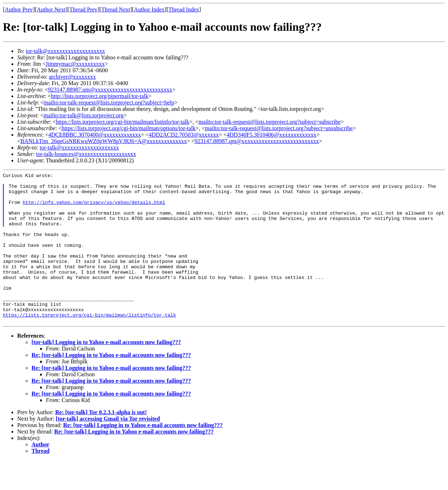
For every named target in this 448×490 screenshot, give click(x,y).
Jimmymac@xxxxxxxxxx (75, 64)
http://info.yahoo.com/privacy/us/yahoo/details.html (94, 209)
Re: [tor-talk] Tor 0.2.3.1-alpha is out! (101, 442)
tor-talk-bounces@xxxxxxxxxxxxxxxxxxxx (86, 154)
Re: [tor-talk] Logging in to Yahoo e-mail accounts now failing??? (111, 385)
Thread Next (116, 9)
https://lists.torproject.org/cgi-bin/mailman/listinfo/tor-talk (123, 122)
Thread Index (184, 9)
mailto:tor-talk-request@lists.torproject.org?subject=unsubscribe (279, 128)
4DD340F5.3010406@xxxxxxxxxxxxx (272, 135)
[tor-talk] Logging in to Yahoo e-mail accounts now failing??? (106, 372)
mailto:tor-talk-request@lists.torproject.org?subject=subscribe (270, 122)
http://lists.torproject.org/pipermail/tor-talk (99, 96)
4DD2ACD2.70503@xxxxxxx (184, 135)
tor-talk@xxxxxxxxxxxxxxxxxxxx (65, 51)
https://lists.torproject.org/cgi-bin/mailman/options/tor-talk (128, 128)
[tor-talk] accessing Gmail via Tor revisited (108, 449)
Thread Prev (84, 9)
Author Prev (19, 9)
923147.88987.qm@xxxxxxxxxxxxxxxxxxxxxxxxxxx (110, 90)
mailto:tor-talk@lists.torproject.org (83, 115)
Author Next (51, 9)
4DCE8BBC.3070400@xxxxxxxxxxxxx (95, 135)
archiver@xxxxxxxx (72, 77)
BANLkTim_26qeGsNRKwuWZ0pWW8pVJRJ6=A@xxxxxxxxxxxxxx (104, 141)
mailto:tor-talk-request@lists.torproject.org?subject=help (109, 102)
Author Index (149, 9)
